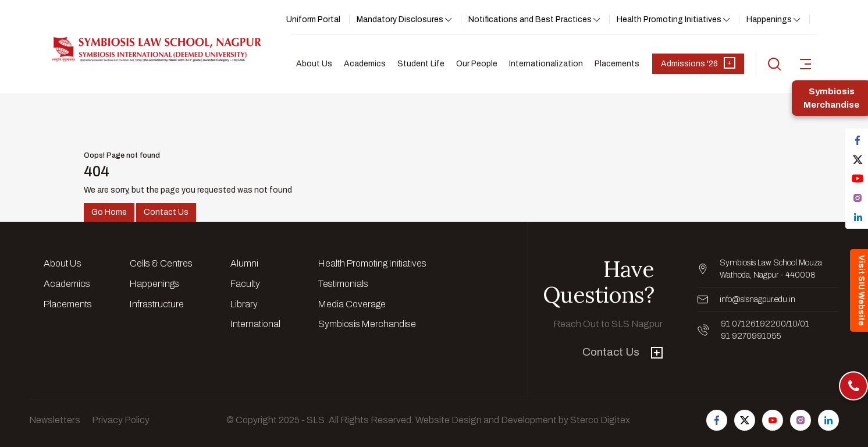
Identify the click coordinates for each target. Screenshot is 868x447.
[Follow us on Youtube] (773, 420)
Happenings (769, 19)
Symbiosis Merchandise (367, 324)
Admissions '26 (698, 63)
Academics (365, 64)
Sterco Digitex (600, 420)
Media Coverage (352, 304)
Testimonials (343, 284)
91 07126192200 (753, 324)
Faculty (245, 284)
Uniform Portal (313, 19)
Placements (617, 64)
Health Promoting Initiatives (669, 19)
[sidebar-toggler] (805, 64)
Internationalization (546, 64)
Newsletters (55, 420)
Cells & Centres (161, 263)
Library (244, 304)
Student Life (421, 64)
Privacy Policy (121, 420)
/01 (803, 324)
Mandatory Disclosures (400, 19)
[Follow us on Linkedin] (828, 420)
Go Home (109, 212)
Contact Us (166, 212)
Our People (477, 64)
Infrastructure (157, 304)
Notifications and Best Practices (530, 19)
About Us (314, 64)
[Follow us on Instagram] (801, 420)
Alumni (244, 263)
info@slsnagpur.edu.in (757, 299)
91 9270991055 (751, 336)
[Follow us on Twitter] (745, 420)
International (255, 324)
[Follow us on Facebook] (717, 420)
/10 (792, 324)
